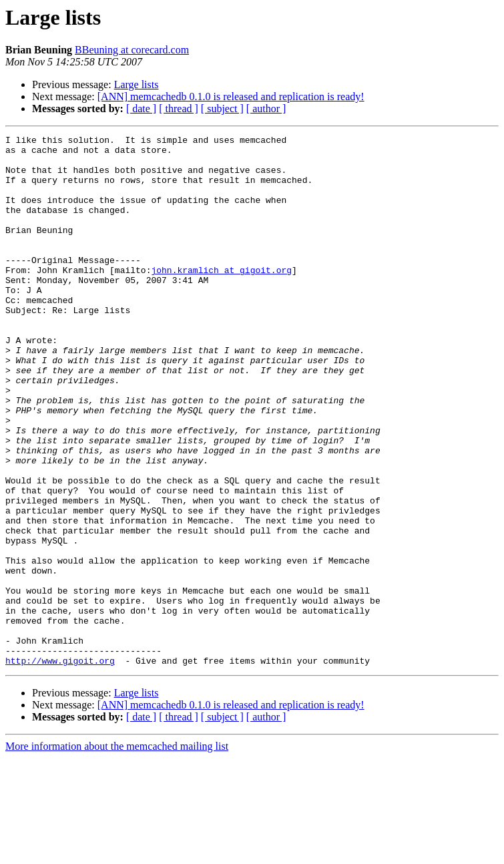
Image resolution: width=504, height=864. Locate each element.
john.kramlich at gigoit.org (221, 298)
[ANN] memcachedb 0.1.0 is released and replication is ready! (231, 96)
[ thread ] (179, 109)
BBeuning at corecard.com (132, 50)
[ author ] (266, 109)
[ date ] (141, 109)
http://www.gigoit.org (60, 767)
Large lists (137, 84)
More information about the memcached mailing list (117, 852)
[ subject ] (222, 109)
